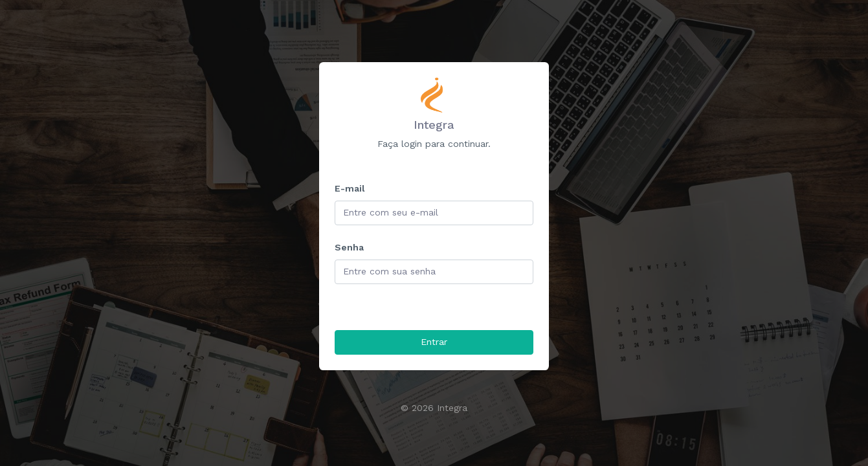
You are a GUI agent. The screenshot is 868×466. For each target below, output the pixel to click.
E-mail (350, 188)
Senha (349, 247)
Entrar (434, 342)
